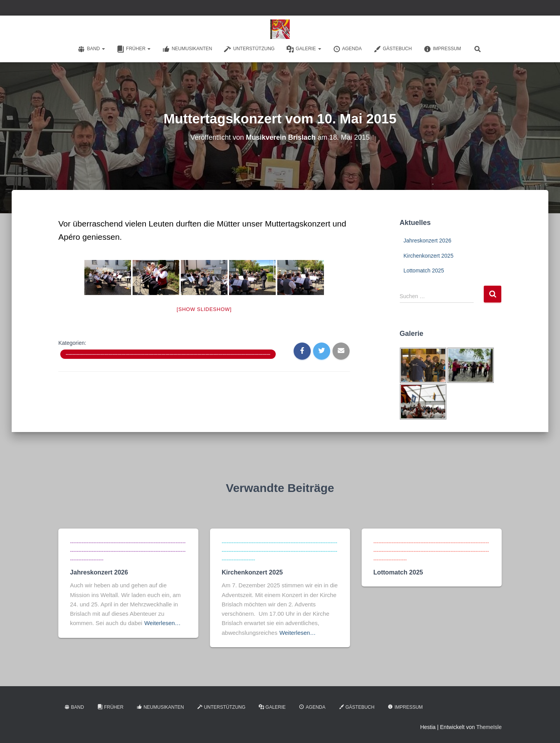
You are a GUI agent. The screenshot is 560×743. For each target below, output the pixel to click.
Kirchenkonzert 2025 (429, 256)
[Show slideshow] (204, 309)
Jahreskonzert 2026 (428, 241)
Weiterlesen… (163, 622)
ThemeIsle (489, 726)
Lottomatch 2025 (424, 271)
